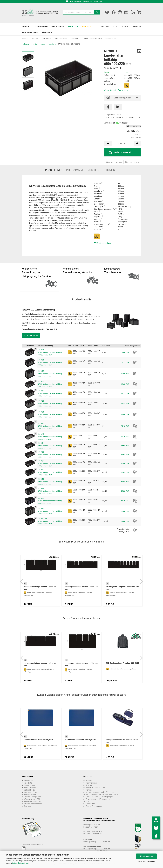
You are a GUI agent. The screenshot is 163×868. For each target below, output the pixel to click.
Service (125, 26)
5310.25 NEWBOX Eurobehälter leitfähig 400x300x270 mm (50, 414)
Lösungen (47, 32)
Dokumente (110, 170)
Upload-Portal (30, 790)
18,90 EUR (125, 414)
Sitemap (27, 806)
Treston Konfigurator (32, 797)
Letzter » (52, 44)
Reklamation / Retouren (95, 787)
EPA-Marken (42, 26)
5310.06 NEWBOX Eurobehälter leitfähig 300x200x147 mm (50, 362)
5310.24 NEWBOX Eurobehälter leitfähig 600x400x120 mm (50, 446)
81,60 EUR (125, 521)
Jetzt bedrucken (31, 336)
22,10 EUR (125, 437)
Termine (89, 785)
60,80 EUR (125, 511)
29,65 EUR (125, 454)
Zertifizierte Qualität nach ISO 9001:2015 (102, 794)
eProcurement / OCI (32, 799)
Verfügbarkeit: (110, 123)
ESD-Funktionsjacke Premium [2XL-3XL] (122, 663)
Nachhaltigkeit (92, 783)
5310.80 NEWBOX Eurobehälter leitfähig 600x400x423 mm (50, 511)
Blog (115, 26)
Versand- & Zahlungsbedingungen (99, 797)
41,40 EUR (125, 501)
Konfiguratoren (30, 32)
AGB (88, 801)
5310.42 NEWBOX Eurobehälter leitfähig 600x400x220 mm (50, 472)
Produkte (27, 26)
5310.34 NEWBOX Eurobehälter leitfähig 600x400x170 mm (50, 463)
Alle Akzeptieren (147, 856)
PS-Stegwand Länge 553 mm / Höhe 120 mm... (81, 588)
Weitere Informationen (146, 862)
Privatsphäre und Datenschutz (98, 799)
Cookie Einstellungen (94, 806)
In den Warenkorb (120, 152)
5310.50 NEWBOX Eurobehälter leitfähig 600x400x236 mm (50, 482)
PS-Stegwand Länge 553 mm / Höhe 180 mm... (40, 588)
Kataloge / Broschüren (33, 792)
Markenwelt (58, 26)
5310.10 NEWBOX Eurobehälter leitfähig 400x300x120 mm (50, 384)
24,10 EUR (125, 426)
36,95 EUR (125, 482)
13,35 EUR (125, 393)
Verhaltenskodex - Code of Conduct (100, 792)
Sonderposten (30, 785)
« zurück (35, 44)
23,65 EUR (125, 446)
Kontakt (89, 781)
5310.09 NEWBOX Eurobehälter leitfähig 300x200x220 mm (50, 374)
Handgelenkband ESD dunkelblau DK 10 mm (122, 741)
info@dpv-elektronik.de (92, 834)
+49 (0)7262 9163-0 (95, 831)
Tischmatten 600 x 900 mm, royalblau (39, 740)
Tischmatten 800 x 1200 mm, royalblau (80, 740)
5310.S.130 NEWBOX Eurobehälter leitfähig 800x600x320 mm (50, 521)
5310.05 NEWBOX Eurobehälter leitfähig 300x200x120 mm (50, 352)
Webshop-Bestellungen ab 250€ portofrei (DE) (85, 1)
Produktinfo (54, 170)
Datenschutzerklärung (20, 863)
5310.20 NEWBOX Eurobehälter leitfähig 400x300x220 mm (50, 403)
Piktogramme (75, 170)
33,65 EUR (125, 472)
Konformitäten (30, 787)
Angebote (87, 26)
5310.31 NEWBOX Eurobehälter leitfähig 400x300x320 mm (50, 426)
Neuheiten (73, 26)
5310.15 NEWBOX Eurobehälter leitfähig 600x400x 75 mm (50, 437)
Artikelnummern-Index (33, 804)
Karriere (137, 26)
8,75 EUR (125, 362)
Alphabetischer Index (32, 801)
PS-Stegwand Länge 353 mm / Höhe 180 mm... (81, 664)
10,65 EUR (125, 384)
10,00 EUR (125, 374)
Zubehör (93, 170)
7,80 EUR (125, 352)
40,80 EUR (125, 491)
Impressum (90, 804)
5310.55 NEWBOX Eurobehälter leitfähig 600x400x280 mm (50, 491)
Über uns (104, 26)
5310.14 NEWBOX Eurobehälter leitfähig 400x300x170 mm (50, 393)
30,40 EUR (125, 463)
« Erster (26, 44)
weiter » (43, 44)
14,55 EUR (125, 403)
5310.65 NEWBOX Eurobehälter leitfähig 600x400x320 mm (50, 501)
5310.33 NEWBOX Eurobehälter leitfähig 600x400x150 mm (50, 454)
